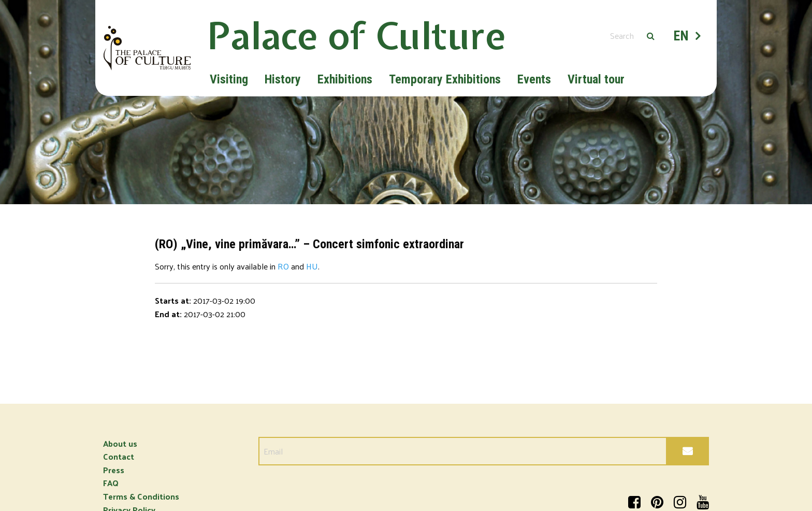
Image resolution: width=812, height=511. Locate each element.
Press (114, 470)
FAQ (111, 483)
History (283, 79)
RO (283, 266)
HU (312, 266)
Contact (119, 456)
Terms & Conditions (141, 496)
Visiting (229, 79)
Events (534, 79)
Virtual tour (596, 79)
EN (682, 36)
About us (120, 443)
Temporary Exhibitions (445, 79)
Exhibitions (345, 79)
